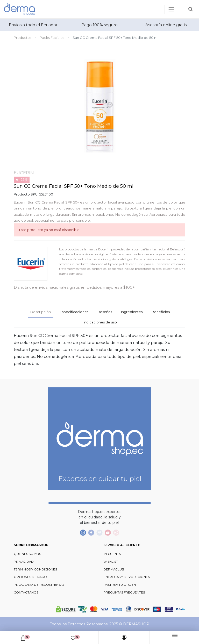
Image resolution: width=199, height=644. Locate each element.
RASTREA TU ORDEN (120, 585)
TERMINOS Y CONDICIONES (35, 569)
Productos (23, 38)
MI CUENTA (112, 554)
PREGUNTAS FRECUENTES (124, 592)
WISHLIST (111, 562)
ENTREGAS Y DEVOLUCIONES (127, 577)
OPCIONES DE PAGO (30, 577)
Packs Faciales (52, 38)
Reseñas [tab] (105, 312)
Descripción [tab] (41, 312)
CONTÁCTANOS (26, 592)
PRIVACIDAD (24, 562)
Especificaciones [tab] (74, 312)
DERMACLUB (114, 569)
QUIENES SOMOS (27, 554)
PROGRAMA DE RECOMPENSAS (39, 585)
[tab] (132, 312)
